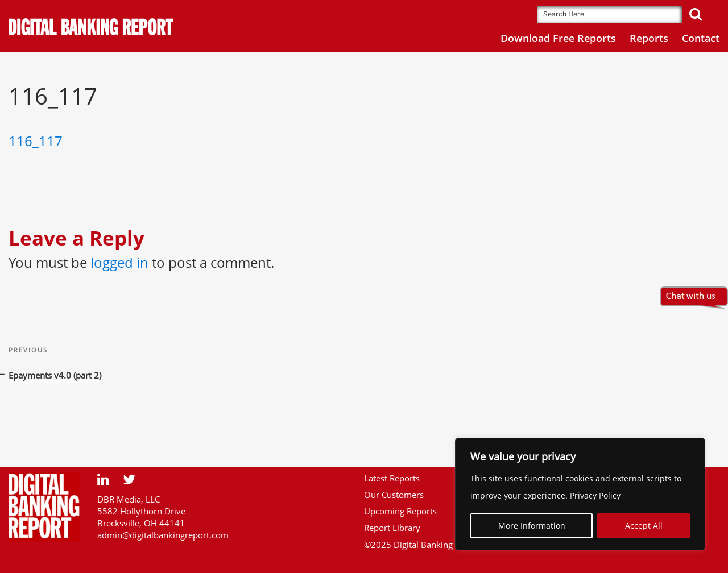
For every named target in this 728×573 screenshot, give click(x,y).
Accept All (644, 526)
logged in (119, 262)
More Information (532, 526)
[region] (580, 494)
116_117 (36, 141)
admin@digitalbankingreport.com (163, 535)
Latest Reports (392, 478)
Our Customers (394, 495)
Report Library (392, 528)
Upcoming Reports (400, 511)
